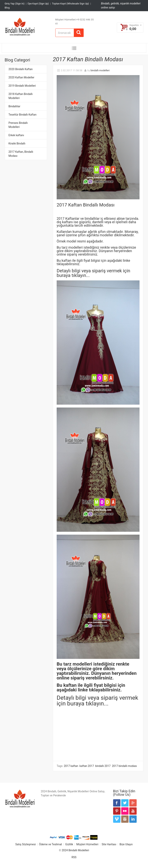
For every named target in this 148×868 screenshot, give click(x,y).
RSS (74, 857)
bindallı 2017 (103, 766)
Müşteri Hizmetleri (87, 844)
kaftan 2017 (87, 766)
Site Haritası (109, 844)
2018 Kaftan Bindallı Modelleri (21, 96)
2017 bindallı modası (124, 766)
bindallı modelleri (100, 70)
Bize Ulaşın (126, 844)
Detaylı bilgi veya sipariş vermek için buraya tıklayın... (97, 701)
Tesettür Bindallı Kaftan (22, 115)
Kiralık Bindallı (17, 143)
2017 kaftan (71, 766)
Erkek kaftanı (16, 135)
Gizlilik (69, 844)
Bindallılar (14, 106)
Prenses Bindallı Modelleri (18, 125)
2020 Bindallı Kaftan (21, 69)
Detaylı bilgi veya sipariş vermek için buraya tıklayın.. (93, 273)
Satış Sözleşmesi (25, 844)
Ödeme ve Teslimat (51, 844)
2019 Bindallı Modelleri (22, 86)
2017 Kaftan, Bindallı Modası (21, 154)
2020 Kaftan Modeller (21, 77)
